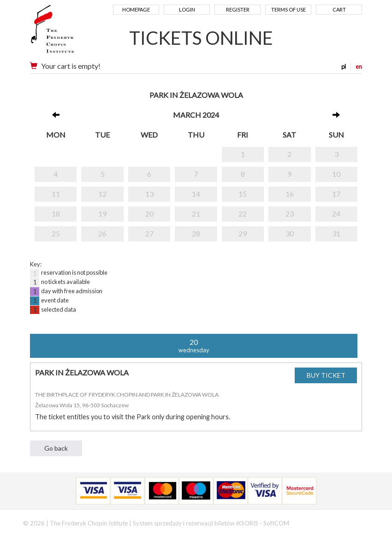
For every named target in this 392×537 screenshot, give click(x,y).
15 (243, 194)
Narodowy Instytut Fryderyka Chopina (70, 32)
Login (187, 9)
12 (102, 194)
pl (344, 66)
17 (336, 194)
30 (290, 233)
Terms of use (288, 9)
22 (243, 214)
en (359, 66)
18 (56, 214)
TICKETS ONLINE (201, 38)
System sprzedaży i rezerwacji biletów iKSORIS (196, 523)
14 (196, 194)
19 (102, 214)
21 (196, 214)
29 (243, 233)
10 (336, 174)
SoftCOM (276, 523)
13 (149, 194)
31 (336, 233)
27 (149, 233)
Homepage (136, 9)
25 (56, 233)
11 (56, 194)
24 (336, 214)
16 (290, 194)
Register (238, 9)
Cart (339, 9)
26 (102, 233)
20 (149, 214)
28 (196, 233)
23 (290, 214)
